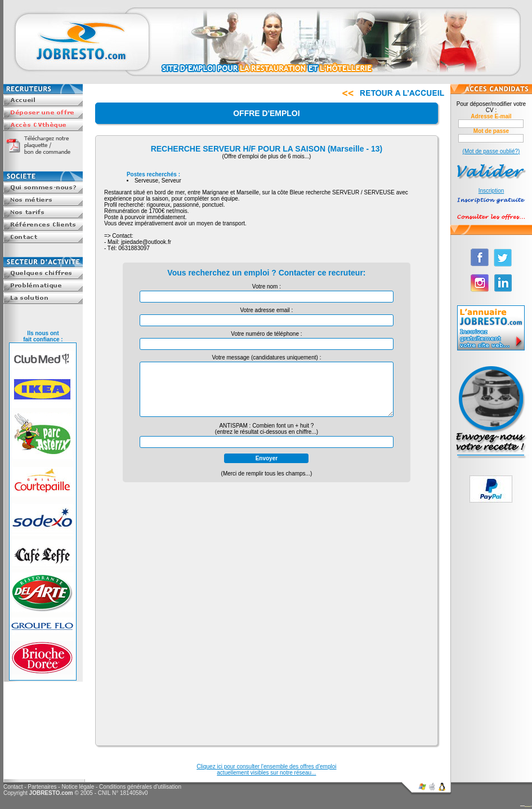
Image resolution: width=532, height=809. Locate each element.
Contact (13, 787)
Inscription (491, 191)
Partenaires (42, 787)
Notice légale (78, 787)
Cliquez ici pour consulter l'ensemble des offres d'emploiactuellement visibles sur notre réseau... (266, 770)
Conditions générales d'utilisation (140, 787)
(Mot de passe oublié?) (491, 151)
